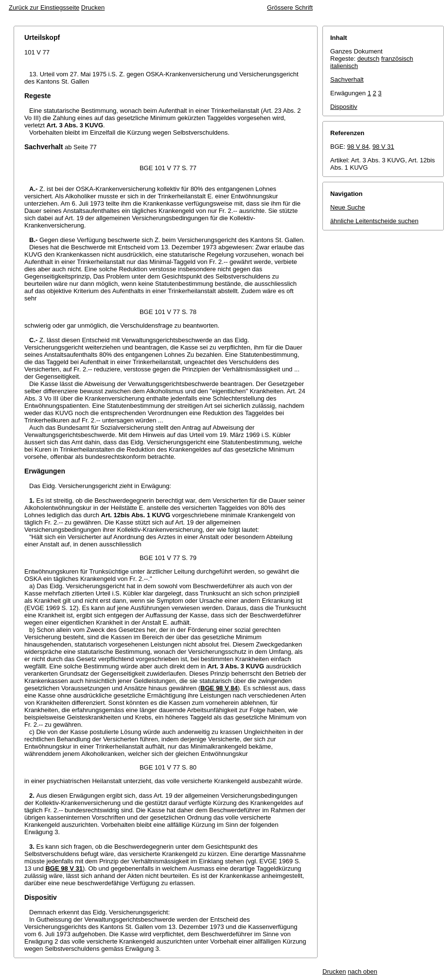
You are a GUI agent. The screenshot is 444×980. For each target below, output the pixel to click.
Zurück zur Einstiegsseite (44, 8)
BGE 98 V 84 (219, 688)
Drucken (93, 8)
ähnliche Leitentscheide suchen (374, 221)
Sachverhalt (347, 79)
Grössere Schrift (290, 8)
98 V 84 (358, 147)
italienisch (344, 66)
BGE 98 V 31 (64, 868)
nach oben (363, 971)
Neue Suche (348, 207)
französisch (397, 59)
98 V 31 (383, 147)
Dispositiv (344, 107)
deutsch (369, 59)
